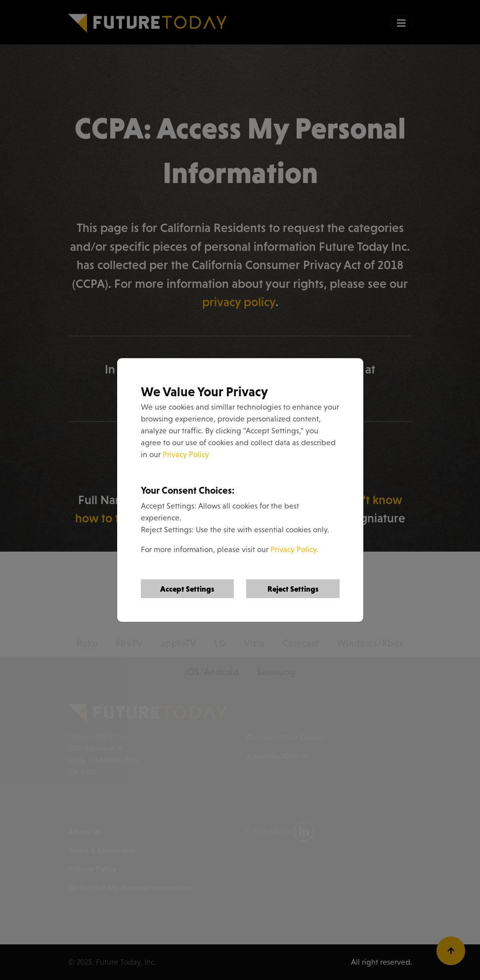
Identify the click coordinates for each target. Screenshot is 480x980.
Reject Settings (293, 589)
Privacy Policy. (294, 549)
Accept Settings (187, 589)
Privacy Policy (186, 454)
